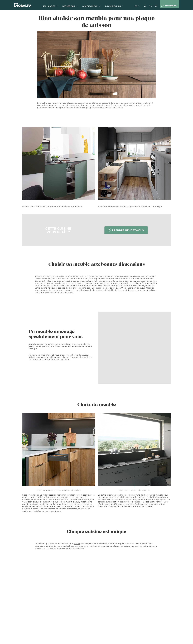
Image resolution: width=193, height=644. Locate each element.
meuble (147, 105)
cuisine (77, 544)
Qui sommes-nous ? (114, 6)
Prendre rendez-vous (126, 230)
